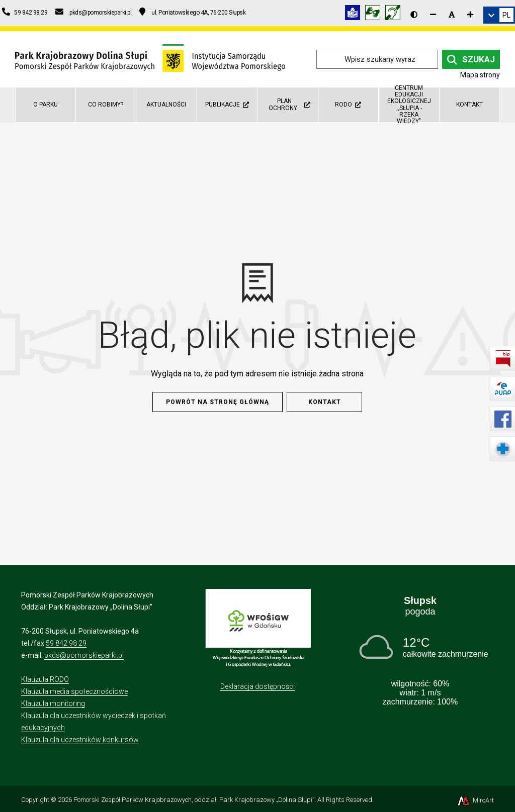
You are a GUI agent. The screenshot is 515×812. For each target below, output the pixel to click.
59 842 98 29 (66, 643)
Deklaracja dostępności (257, 686)
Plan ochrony (289, 104)
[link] (499, 15)
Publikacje (227, 105)
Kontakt (469, 105)
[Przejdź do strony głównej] (150, 59)
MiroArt (475, 800)
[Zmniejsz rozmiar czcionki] (433, 15)
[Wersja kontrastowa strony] (414, 15)
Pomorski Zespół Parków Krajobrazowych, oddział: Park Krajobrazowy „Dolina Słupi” (194, 800)
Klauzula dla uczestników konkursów (80, 740)
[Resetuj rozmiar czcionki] (452, 15)
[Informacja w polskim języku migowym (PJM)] (395, 14)
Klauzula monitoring (53, 703)
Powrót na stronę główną (218, 402)
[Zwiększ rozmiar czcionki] (470, 15)
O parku (46, 105)
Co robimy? (106, 105)
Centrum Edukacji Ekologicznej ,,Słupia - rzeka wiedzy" (409, 105)
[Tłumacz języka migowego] (375, 14)
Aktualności (166, 105)
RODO (348, 105)
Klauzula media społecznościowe (74, 691)
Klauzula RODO (45, 679)
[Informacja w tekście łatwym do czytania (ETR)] (355, 14)
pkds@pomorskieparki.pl (84, 655)
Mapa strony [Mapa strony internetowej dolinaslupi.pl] (480, 75)
